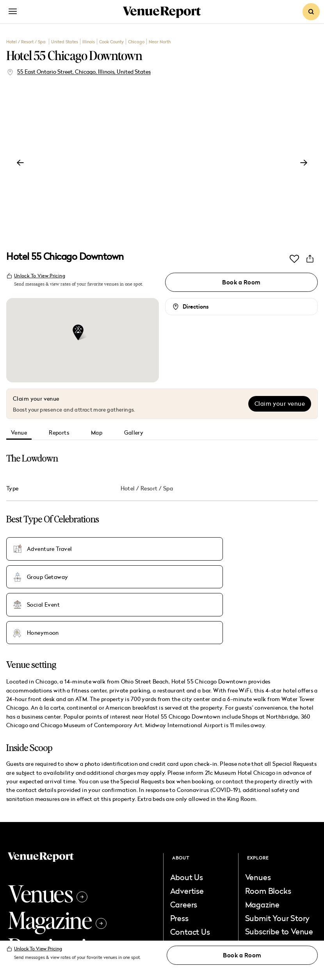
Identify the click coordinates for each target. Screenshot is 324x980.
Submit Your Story (278, 854)
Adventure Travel (50, 547)
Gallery (134, 433)
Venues (48, 829)
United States (65, 42)
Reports (59, 433)
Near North (160, 42)
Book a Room (241, 282)
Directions (196, 307)
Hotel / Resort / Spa (27, 42)
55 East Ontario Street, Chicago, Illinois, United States (84, 72)
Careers (184, 840)
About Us (187, 813)
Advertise (187, 826)
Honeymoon (43, 570)
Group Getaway (151, 547)
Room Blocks (268, 826)
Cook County (111, 42)
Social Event (250, 547)
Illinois (89, 42)
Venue (19, 433)
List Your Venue (198, 881)
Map (97, 433)
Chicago (136, 42)
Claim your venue (280, 404)
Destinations (70, 882)
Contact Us (190, 867)
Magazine (57, 855)
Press (179, 854)
